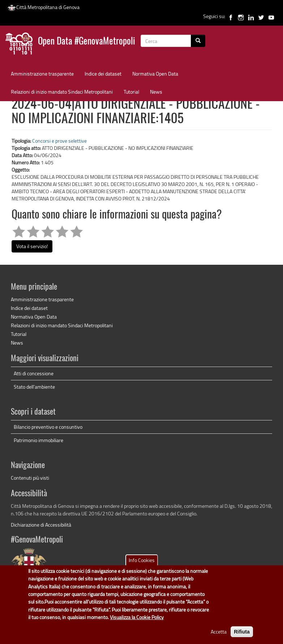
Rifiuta (242, 637)
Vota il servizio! (32, 246)
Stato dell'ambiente (34, 387)
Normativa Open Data (155, 74)
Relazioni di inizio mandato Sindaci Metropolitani (62, 92)
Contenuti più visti (30, 478)
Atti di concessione (34, 373)
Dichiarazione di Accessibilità (41, 525)
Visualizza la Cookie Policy (137, 623)
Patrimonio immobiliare (38, 440)
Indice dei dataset (103, 74)
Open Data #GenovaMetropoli (87, 42)
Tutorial (131, 92)
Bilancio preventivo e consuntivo (48, 427)
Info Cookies (142, 565)
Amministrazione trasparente (42, 74)
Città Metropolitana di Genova (43, 7)
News (156, 92)
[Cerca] (198, 41)
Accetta (219, 637)
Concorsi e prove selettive (59, 141)
